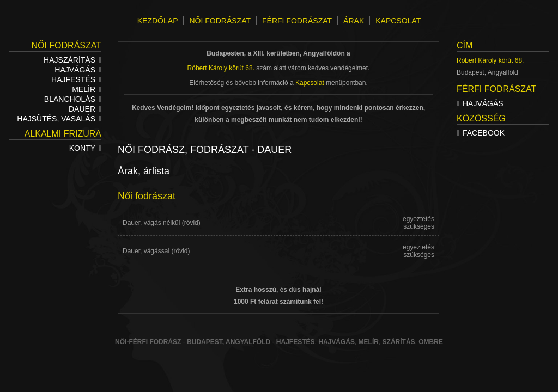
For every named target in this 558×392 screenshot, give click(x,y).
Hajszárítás (72, 60)
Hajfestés (76, 79)
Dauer (85, 109)
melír (369, 342)
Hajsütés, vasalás (59, 119)
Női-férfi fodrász (148, 342)
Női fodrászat (66, 45)
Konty (85, 148)
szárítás (399, 342)
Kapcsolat (310, 83)
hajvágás (336, 342)
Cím (465, 45)
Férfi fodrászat (496, 89)
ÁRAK (354, 21)
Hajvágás (78, 70)
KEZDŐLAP (158, 21)
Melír (87, 89)
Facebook (481, 133)
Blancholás (73, 99)
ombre (431, 342)
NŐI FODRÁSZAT (220, 21)
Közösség (481, 118)
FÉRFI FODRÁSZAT (297, 21)
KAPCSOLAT (398, 21)
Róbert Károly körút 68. (490, 60)
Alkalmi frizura (63, 134)
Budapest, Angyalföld (229, 342)
